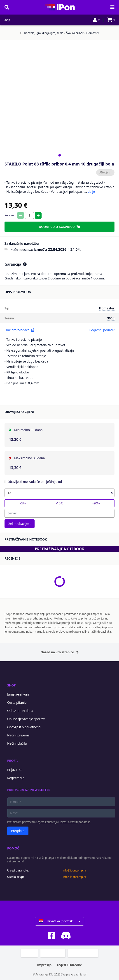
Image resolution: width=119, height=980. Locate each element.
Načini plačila (17, 743)
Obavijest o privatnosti (24, 727)
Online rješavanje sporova (26, 719)
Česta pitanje (17, 702)
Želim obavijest (20, 524)
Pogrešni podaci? (102, 330)
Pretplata (18, 831)
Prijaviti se (15, 770)
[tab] (59, 155)
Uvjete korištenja (47, 822)
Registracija (16, 778)
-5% (23, 503)
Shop (7, 20)
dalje (91, 191)
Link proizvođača (19, 330)
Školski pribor (74, 33)
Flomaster (92, 33)
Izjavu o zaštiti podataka (75, 822)
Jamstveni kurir (18, 694)
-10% (59, 503)
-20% (96, 503)
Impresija (44, 965)
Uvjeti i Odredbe (69, 965)
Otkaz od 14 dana (20, 711)
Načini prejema (18, 735)
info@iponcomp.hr (75, 871)
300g (111, 318)
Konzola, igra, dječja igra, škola (42, 33)
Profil (13, 761)
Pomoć (13, 848)
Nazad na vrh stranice (59, 652)
